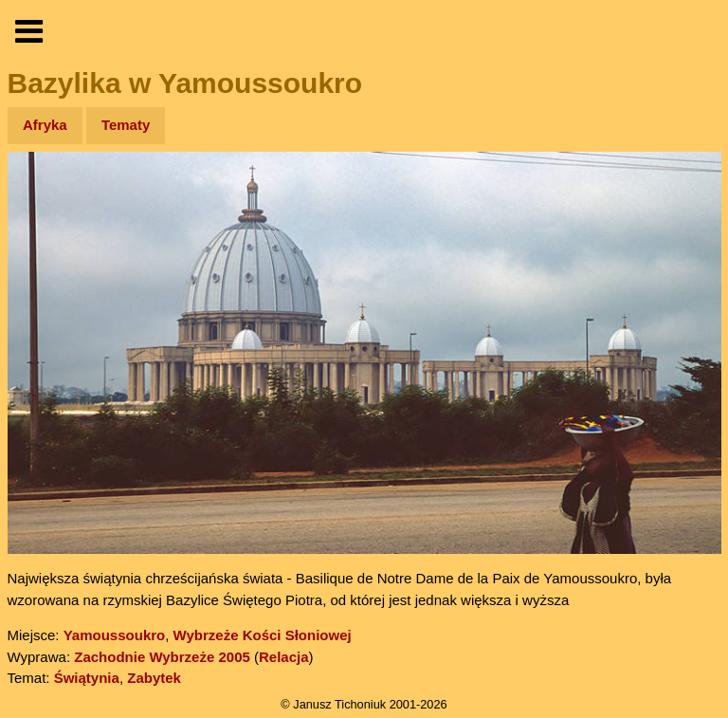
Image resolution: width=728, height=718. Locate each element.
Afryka (45, 125)
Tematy (126, 125)
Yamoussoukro (115, 635)
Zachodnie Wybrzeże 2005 (162, 657)
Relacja (284, 657)
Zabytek (154, 678)
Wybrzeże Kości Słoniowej (263, 635)
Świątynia (87, 678)
